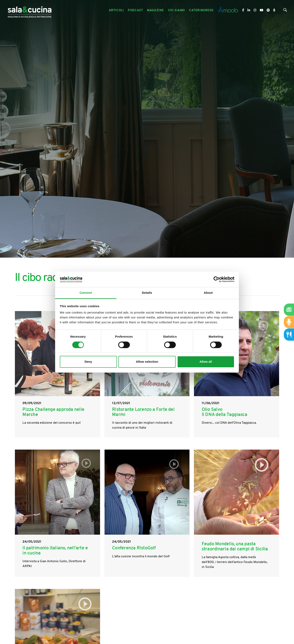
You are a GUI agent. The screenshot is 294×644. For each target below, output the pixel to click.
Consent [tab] (86, 293)
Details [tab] (147, 293)
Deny (88, 362)
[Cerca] (285, 11)
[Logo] (30, 11)
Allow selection (147, 362)
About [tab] (208, 293)
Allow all (206, 362)
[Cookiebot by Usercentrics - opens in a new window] (217, 279)
